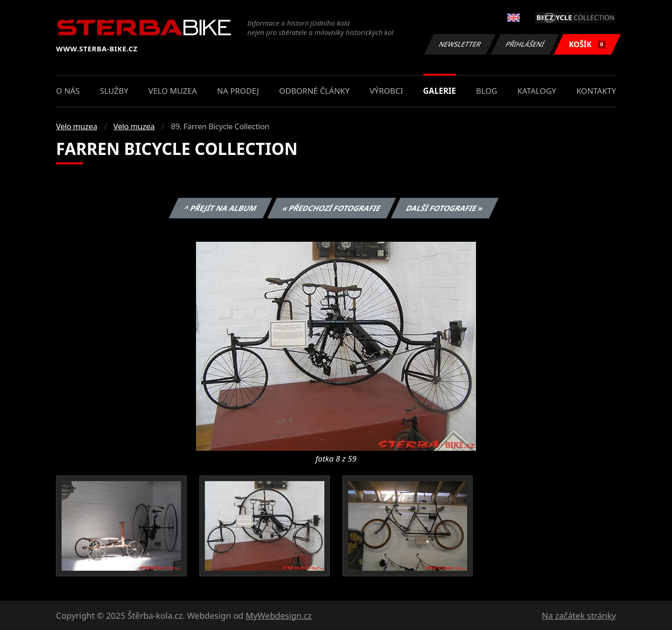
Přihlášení (525, 44)
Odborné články (314, 91)
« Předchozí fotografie (331, 208)
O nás (68, 91)
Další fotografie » (445, 208)
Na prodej (238, 91)
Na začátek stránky (579, 616)
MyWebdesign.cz (279, 616)
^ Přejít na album (220, 208)
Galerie (440, 91)
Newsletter (460, 44)
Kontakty (596, 91)
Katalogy (537, 91)
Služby (114, 91)
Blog (486, 91)
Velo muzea (173, 91)
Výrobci (386, 91)
